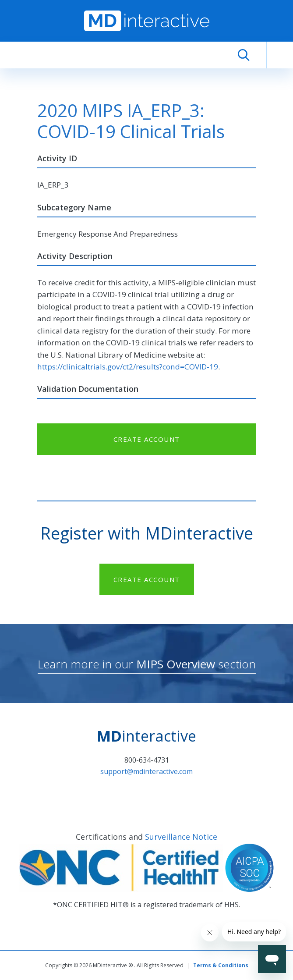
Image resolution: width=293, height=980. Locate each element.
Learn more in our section (147, 664)
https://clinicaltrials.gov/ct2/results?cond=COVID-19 (128, 367)
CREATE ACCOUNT (147, 439)
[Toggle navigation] (280, 55)
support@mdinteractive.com (146, 771)
